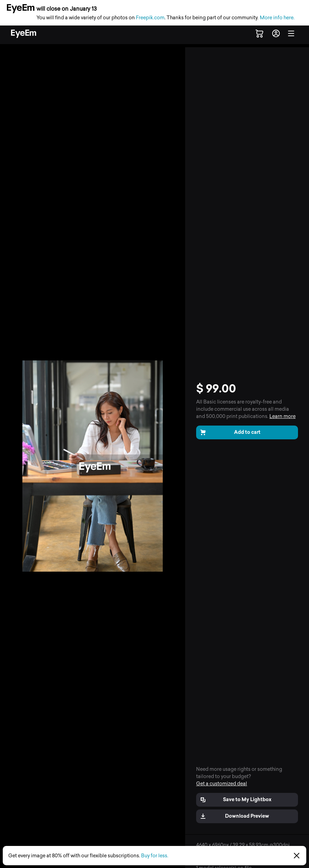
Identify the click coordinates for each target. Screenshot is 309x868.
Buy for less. (155, 856)
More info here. (277, 18)
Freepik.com (150, 18)
